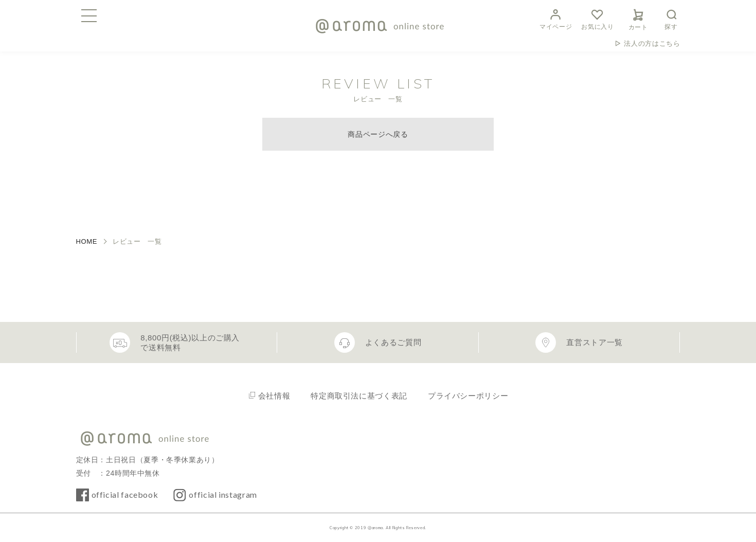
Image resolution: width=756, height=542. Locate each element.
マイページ (556, 18)
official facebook (125, 494)
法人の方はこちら (652, 43)
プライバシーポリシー (468, 396)
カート (638, 18)
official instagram (223, 494)
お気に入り (597, 18)
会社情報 (274, 396)
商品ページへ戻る (378, 134)
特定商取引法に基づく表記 (359, 396)
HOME (87, 241)
